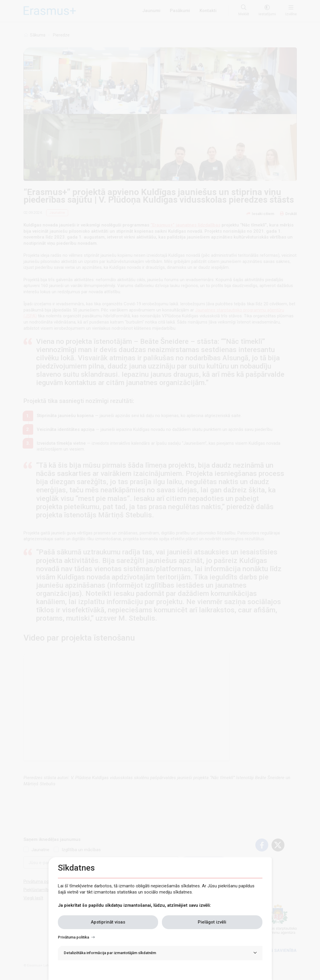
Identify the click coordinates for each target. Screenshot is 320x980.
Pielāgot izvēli (212, 922)
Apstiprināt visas (108, 922)
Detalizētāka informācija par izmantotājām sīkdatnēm (110, 953)
